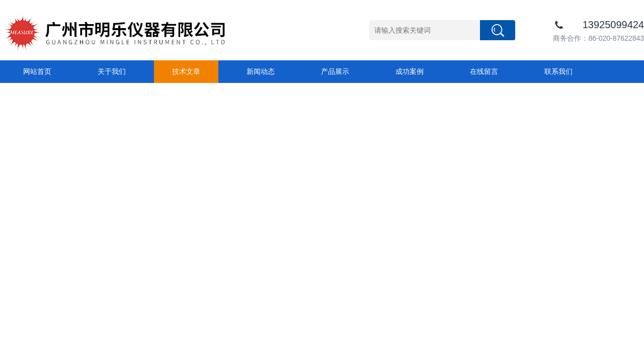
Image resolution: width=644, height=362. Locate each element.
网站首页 (37, 71)
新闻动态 (261, 71)
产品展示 (335, 71)
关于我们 (112, 71)
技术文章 (186, 71)
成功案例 (410, 71)
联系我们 (558, 71)
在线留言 (484, 71)
